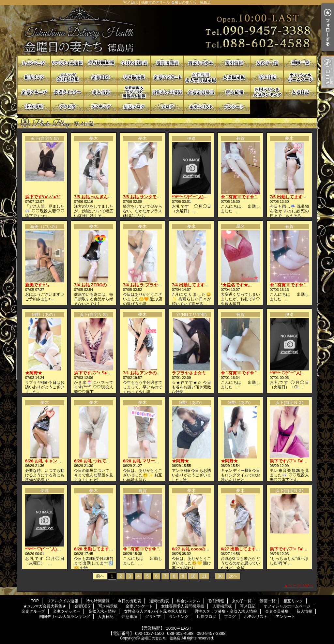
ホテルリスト (200, 107)
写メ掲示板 (134, 77)
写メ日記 (267, 77)
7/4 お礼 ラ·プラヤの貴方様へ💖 (154, 285)
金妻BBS (100, 77)
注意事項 (34, 107)
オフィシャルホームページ (300, 77)
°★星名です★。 (236, 285)
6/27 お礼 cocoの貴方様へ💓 (200, 549)
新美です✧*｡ (37, 285)
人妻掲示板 (234, 77)
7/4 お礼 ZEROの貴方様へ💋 (101, 285)
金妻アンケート (167, 77)
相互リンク (34, 77)
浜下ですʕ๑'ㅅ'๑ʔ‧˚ (43, 197)
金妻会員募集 (200, 92)
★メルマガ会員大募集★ (67, 77)
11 (204, 576)
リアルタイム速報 (67, 63)
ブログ (167, 107)
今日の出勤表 (134, 63)
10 (193, 576)
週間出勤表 (167, 63)
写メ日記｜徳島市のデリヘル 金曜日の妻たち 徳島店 (167, 30)
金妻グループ (34, 92)
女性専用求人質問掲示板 (200, 77)
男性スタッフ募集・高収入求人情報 (167, 92)
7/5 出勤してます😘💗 (291, 197)
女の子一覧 (267, 63)
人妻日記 (300, 92)
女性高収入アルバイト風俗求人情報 (134, 92)
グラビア (67, 107)
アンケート (234, 107)
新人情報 (234, 92)
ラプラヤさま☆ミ (189, 373)
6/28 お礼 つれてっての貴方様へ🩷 (107, 461)
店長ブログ (134, 107)
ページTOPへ (301, 585)
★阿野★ (34, 373)
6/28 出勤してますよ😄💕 (99, 549)
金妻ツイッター (67, 92)
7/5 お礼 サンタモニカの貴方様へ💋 (157, 197)
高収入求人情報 (100, 92)
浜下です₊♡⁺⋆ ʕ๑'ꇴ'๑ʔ (95, 373)
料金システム (200, 63)
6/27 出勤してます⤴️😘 (243, 549)
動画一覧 (300, 63)
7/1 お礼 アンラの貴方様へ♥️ (150, 373)
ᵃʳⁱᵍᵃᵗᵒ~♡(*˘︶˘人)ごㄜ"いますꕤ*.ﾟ (204, 197)
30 (220, 576)
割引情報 (234, 63)
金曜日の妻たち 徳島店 (161, 638)
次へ (233, 576)
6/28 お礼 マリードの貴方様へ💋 (154, 461)
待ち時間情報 (100, 63)
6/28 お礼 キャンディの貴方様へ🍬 (59, 461)
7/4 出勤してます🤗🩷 (193, 285)
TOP (34, 63)
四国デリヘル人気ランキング (267, 92)
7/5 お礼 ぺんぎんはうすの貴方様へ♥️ (109, 197)
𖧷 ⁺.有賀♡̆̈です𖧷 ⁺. (239, 197)
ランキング (100, 107)
